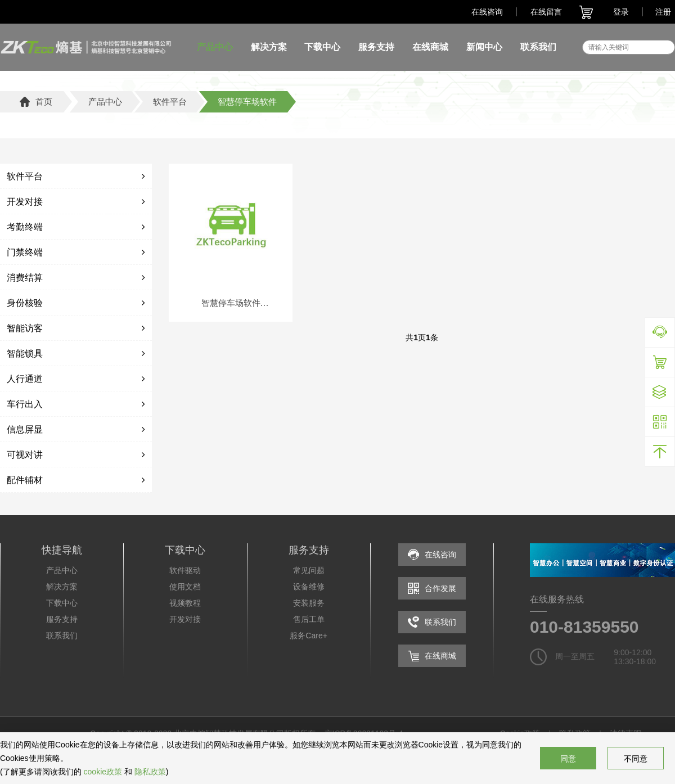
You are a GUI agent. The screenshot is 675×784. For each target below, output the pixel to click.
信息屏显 (25, 429)
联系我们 (538, 47)
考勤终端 (25, 227)
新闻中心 (484, 47)
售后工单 (309, 619)
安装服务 (309, 603)
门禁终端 (25, 252)
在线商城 (430, 47)
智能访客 (25, 328)
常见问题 (309, 570)
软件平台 (25, 176)
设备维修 (309, 587)
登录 (621, 12)
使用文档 (185, 587)
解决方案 (269, 47)
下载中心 (322, 47)
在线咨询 (487, 12)
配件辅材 (25, 480)
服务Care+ (309, 636)
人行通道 (25, 379)
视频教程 (185, 603)
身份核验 (25, 303)
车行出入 (25, 404)
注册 (663, 12)
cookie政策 (103, 772)
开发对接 (25, 202)
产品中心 (215, 47)
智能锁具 (25, 353)
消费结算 (25, 278)
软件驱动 (185, 570)
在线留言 (546, 12)
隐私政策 (150, 772)
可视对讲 (25, 455)
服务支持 (376, 47)
